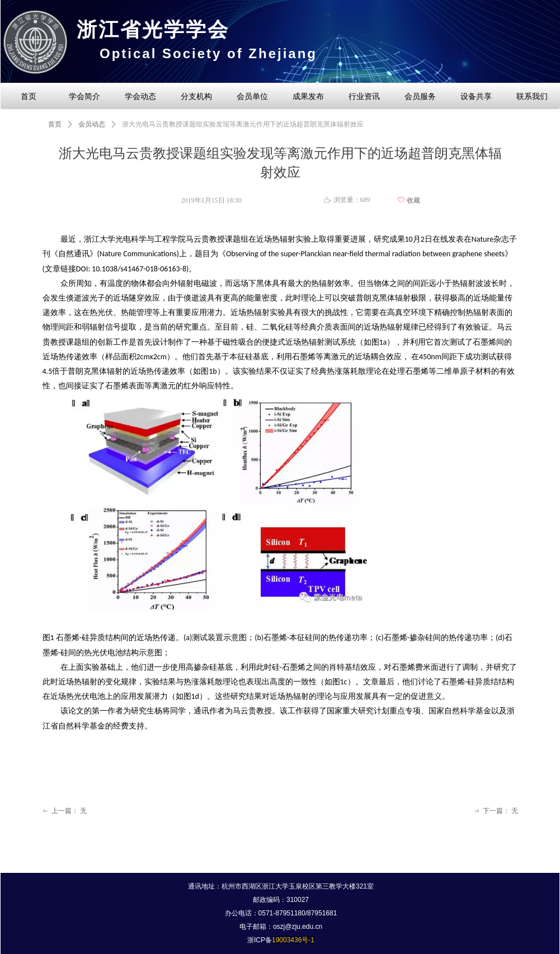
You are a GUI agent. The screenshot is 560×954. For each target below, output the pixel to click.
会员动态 (92, 124)
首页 (55, 124)
